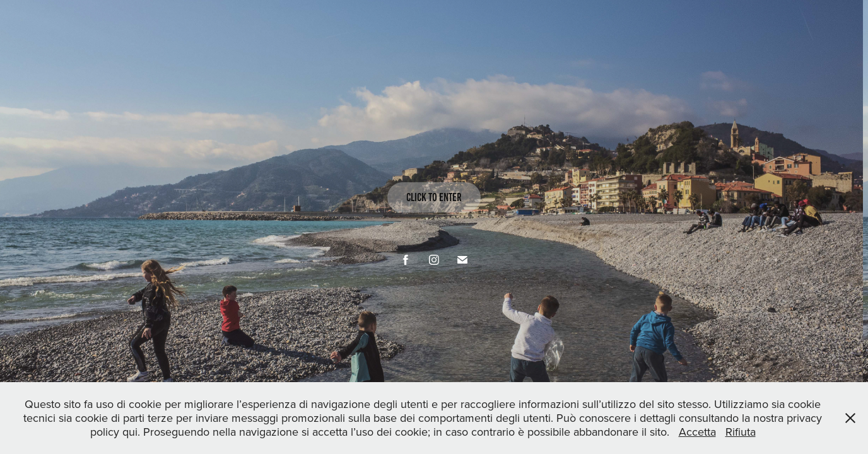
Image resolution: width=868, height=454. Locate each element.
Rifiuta (741, 432)
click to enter (434, 197)
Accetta (697, 432)
